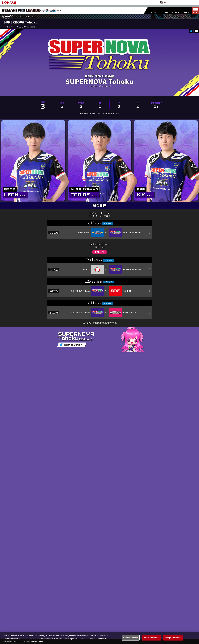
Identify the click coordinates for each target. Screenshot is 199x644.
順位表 (153, 12)
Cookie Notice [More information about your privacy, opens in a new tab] (37, 642)
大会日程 (164, 12)
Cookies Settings (131, 638)
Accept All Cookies (173, 638)
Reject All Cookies (152, 638)
